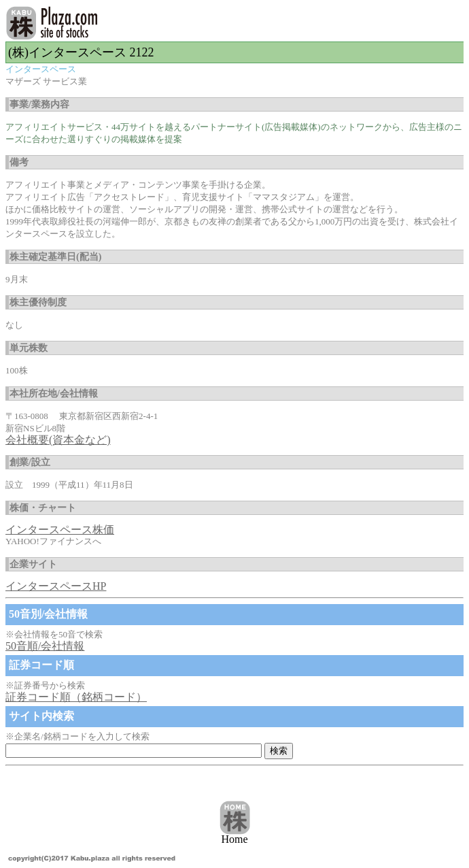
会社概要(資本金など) (58, 440)
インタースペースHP (56, 586)
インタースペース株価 (60, 530)
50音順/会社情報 (45, 646)
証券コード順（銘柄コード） (76, 697)
